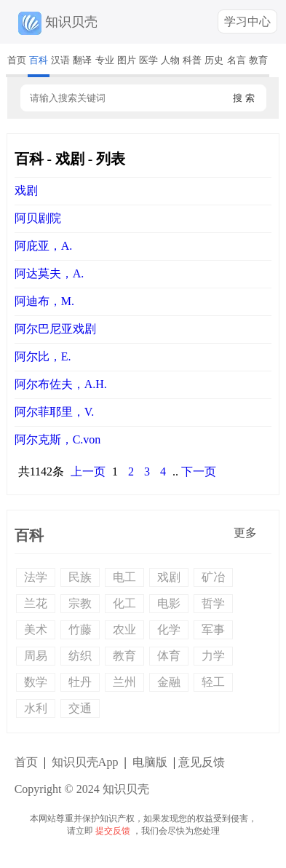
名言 (237, 60)
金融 (169, 682)
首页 (17, 60)
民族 (80, 577)
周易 (36, 656)
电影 (169, 603)
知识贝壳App (85, 762)
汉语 (60, 60)
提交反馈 (113, 831)
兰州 (124, 682)
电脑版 (150, 762)
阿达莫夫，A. (49, 273)
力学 (213, 656)
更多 (245, 533)
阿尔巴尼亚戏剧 (55, 329)
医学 (148, 60)
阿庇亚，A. (44, 246)
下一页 (199, 472)
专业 (105, 60)
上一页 (88, 472)
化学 (169, 630)
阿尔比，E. (43, 356)
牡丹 (80, 682)
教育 (258, 60)
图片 (127, 60)
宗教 (80, 603)
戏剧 (26, 190)
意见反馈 (202, 762)
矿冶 (213, 577)
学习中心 (247, 21)
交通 (80, 708)
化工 (124, 603)
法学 (36, 577)
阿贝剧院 (38, 218)
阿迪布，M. (44, 301)
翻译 (82, 60)
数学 (36, 682)
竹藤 (80, 630)
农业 (124, 630)
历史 (214, 60)
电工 (124, 577)
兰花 (36, 603)
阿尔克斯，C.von (58, 439)
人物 (170, 60)
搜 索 (244, 98)
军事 (213, 630)
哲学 (213, 603)
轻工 (213, 682)
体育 (169, 656)
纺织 (80, 656)
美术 (36, 630)
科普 (192, 60)
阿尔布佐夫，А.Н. (61, 384)
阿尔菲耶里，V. (55, 412)
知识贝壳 (56, 22)
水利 (36, 708)
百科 (39, 60)
